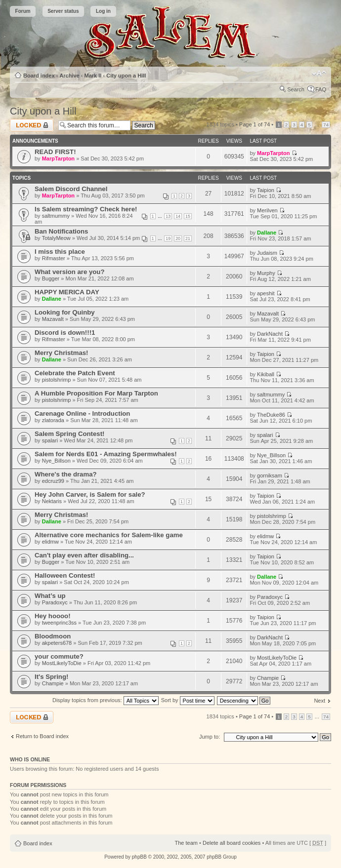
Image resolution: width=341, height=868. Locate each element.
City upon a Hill (126, 76)
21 (188, 238)
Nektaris (52, 501)
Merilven (267, 210)
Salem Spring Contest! (69, 434)
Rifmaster (54, 258)
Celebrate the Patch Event (75, 373)
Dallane (267, 233)
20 (178, 238)
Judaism (267, 253)
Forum (23, 11)
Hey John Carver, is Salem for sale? (90, 494)
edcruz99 (53, 481)
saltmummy (56, 216)
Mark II (93, 76)
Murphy (266, 273)
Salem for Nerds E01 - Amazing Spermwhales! (106, 454)
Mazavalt (53, 319)
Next (320, 701)
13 (168, 216)
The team (186, 843)
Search (296, 89)
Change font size (319, 74)
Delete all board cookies (232, 843)
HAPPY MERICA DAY (67, 292)
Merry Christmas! (61, 353)
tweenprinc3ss (59, 623)
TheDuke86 (271, 415)
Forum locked (32, 125)
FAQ (321, 89)
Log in (103, 11)
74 (326, 125)
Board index (39, 76)
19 (168, 238)
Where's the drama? (66, 474)
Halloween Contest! (65, 575)
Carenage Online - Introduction (82, 414)
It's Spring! (51, 677)
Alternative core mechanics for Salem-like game (109, 535)
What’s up (50, 596)
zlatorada (53, 420)
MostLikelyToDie (62, 663)
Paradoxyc (55, 602)
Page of (255, 124)
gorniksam (270, 475)
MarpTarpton (58, 158)
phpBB (139, 857)
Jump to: (210, 737)
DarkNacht (270, 334)
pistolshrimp (57, 380)
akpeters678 (57, 643)
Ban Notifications (61, 231)
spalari (50, 440)
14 (178, 216)
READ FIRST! (55, 152)
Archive (69, 76)
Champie (53, 683)
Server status (63, 11)
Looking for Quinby (65, 312)
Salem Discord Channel (71, 189)
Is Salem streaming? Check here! (86, 209)
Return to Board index (42, 736)
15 (188, 216)
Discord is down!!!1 (65, 333)
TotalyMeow (56, 238)
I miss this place (60, 252)
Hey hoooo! (53, 616)
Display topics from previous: (106, 700)
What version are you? (69, 272)
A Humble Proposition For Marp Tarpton (96, 393)
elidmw (50, 542)
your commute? (59, 656)
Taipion (266, 190)
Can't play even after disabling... (84, 555)
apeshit (266, 293)
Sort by (188, 700)
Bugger (51, 278)
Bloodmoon (53, 636)
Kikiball (266, 374)
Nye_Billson (56, 461)
